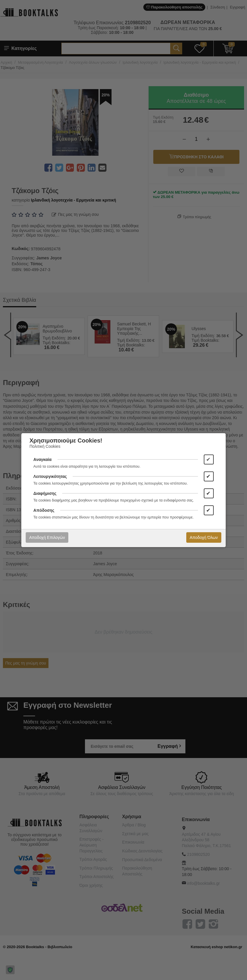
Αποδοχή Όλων (204, 537)
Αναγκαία (42, 459)
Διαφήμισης (45, 493)
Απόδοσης (44, 510)
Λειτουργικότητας (50, 476)
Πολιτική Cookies (45, 446)
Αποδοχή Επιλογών (47, 537)
